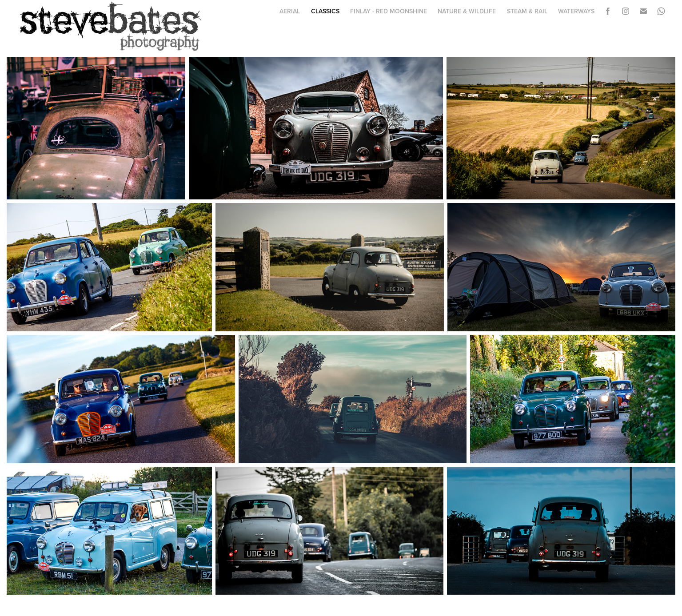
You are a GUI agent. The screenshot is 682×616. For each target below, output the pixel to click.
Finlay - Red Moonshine (389, 11)
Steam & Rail (527, 11)
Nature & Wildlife (467, 11)
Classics (325, 11)
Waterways (576, 11)
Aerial (290, 11)
